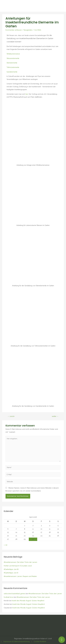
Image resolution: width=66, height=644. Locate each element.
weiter (55, 416)
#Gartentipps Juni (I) (11, 573)
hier (27, 94)
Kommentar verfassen (14, 30)
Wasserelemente (13, 58)
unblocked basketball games (15, 594)
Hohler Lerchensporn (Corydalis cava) (18, 566)
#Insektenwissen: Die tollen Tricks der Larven (20, 562)
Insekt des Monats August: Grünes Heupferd (28, 601)
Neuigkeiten (28, 30)
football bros (9, 597)
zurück (11, 416)
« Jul (6, 545)
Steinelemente (12, 63)
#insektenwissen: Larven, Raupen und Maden (20, 576)
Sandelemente (12, 72)
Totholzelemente (13, 67)
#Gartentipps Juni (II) (11, 569)
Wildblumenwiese (13, 54)
